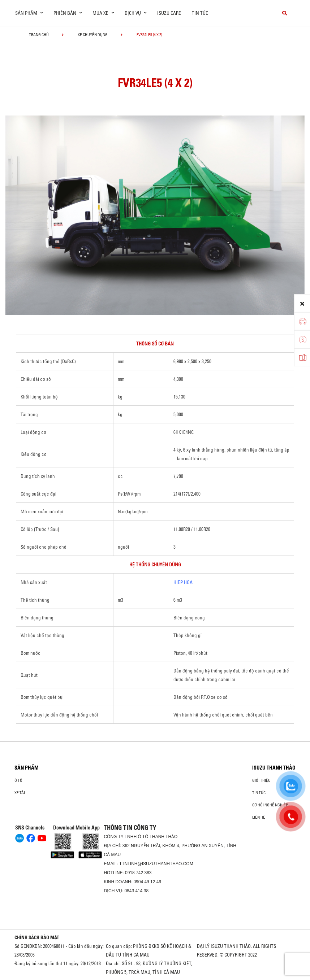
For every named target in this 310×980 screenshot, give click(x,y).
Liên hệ (259, 817)
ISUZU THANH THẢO (274, 768)
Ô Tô (18, 780)
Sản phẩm (27, 768)
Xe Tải (20, 793)
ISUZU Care (169, 13)
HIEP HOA (183, 582)
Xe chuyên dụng (93, 35)
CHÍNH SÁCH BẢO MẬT (37, 937)
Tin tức (200, 13)
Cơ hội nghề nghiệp (270, 805)
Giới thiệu (261, 780)
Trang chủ (39, 35)
